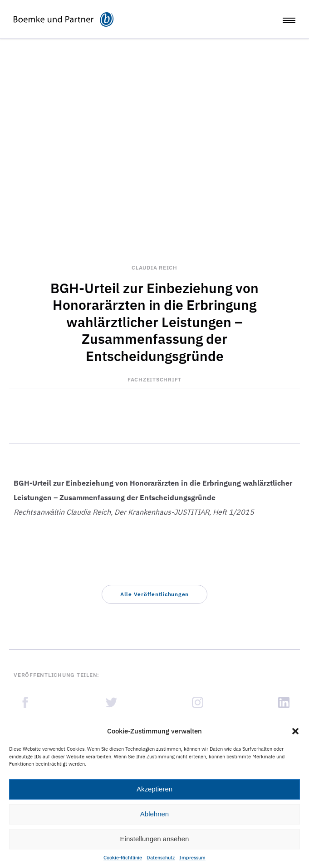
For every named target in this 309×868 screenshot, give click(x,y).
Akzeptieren (154, 789)
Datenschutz (161, 858)
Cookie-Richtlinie (123, 858)
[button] (295, 731)
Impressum (192, 858)
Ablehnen (154, 814)
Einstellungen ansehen (155, 839)
